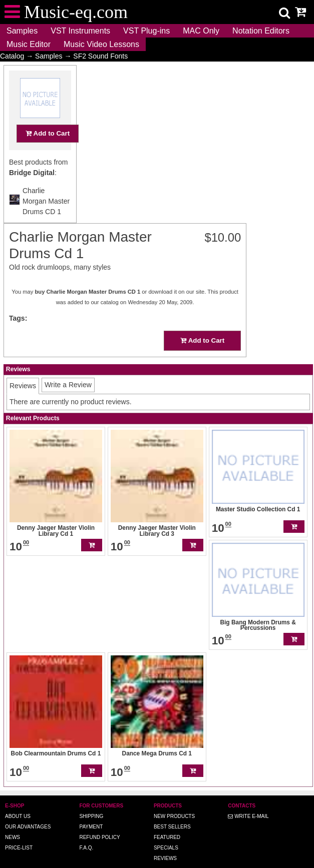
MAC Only (201, 31)
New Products (174, 802)
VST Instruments (80, 31)
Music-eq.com (188, 865)
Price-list (19, 834)
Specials (166, 834)
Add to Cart (48, 153)
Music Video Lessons (101, 44)
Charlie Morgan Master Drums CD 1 (46, 221)
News (13, 823)
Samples (22, 31)
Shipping (91, 802)
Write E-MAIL (248, 802)
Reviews (165, 844)
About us (18, 802)
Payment (91, 813)
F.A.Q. (86, 834)
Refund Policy (99, 823)
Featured (167, 823)
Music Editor (29, 44)
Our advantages (28, 813)
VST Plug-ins (146, 31)
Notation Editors (261, 31)
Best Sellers (172, 813)
